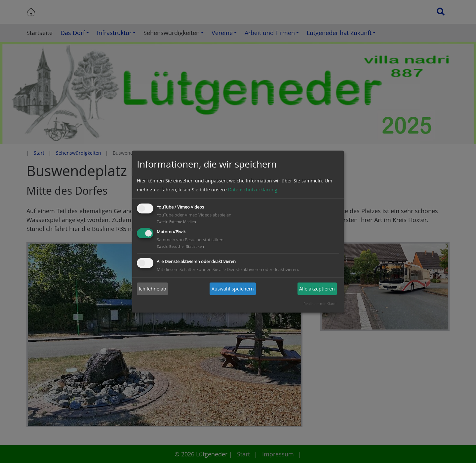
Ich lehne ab (153, 289)
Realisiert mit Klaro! (320, 304)
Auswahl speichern (233, 289)
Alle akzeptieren (317, 289)
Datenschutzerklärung (253, 190)
